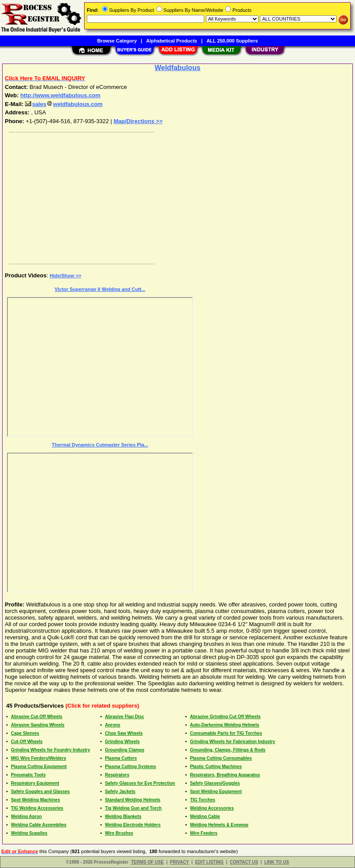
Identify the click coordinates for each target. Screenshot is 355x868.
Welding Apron (27, 817)
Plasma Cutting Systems (130, 767)
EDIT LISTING (209, 862)
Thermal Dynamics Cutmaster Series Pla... (100, 445)
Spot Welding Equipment (216, 792)
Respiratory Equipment (35, 783)
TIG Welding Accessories (37, 808)
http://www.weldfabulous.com (60, 95)
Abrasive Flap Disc (124, 717)
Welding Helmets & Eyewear (219, 825)
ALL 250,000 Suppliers (232, 41)
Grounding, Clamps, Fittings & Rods (227, 750)
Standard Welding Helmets (133, 800)
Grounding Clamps (124, 750)
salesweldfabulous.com (64, 104)
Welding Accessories (212, 808)
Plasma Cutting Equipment (39, 767)
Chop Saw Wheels (124, 733)
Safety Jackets (120, 792)
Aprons (112, 725)
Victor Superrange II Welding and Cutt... (100, 289)
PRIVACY (180, 862)
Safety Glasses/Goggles (215, 783)
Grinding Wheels (122, 742)
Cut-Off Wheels (27, 742)
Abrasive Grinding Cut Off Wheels (225, 717)
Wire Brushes (119, 833)
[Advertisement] (176, 196)
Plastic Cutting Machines (216, 767)
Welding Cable (205, 817)
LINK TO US (277, 862)
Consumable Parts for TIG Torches (226, 733)
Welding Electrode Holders (133, 825)
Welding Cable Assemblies (39, 825)
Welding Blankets (123, 817)
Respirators (117, 775)
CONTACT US (244, 862)
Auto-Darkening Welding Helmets (224, 725)
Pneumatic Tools (28, 775)
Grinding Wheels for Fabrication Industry (232, 742)
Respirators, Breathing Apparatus (225, 775)
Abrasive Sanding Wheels (38, 725)
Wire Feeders (204, 833)
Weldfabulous (178, 68)
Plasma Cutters (121, 758)
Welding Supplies (29, 833)
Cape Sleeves (25, 733)
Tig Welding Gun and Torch (133, 808)
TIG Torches (202, 800)
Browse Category (117, 41)
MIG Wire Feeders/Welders (39, 758)
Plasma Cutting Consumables (221, 758)
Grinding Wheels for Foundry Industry (51, 750)
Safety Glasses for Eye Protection (140, 783)
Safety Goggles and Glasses (41, 792)
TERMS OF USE (147, 862)
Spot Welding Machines (35, 800)
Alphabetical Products (172, 41)
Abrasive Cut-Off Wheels (37, 717)
